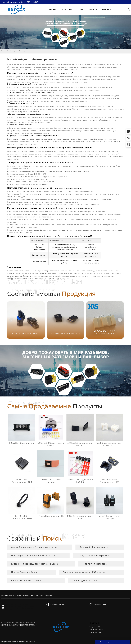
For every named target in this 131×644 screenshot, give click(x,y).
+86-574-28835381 (31, 2)
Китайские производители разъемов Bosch (35, 564)
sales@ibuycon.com (12, 2)
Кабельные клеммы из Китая (27, 581)
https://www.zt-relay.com (31, 596)
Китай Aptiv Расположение (94, 547)
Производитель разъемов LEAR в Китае (84, 572)
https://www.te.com (46, 596)
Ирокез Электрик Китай (24, 572)
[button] (120, 320)
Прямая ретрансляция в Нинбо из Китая (33, 556)
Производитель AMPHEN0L (86, 581)
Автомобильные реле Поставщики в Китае (34, 547)
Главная (4, 51)
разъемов (116, 156)
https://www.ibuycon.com (13, 596)
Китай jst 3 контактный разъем (93, 556)
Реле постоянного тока (94, 564)
